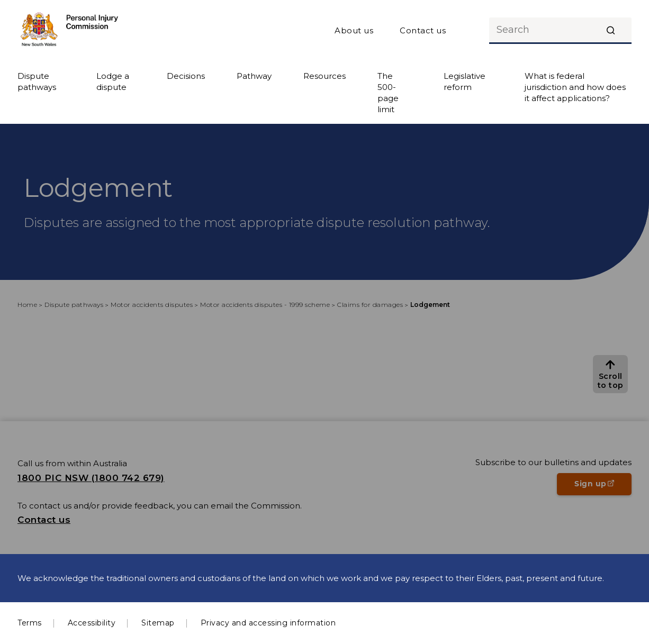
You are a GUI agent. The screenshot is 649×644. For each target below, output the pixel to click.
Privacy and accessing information (268, 623)
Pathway (254, 76)
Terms (30, 623)
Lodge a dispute (113, 81)
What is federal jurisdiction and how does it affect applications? (575, 87)
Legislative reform (465, 81)
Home (27, 305)
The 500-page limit (388, 93)
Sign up (603, 487)
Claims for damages (370, 305)
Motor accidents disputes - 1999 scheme (265, 305)
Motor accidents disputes (152, 305)
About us (354, 30)
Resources (324, 76)
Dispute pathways (37, 81)
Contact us (423, 30)
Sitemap (158, 623)
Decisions (186, 76)
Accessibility (92, 623)
